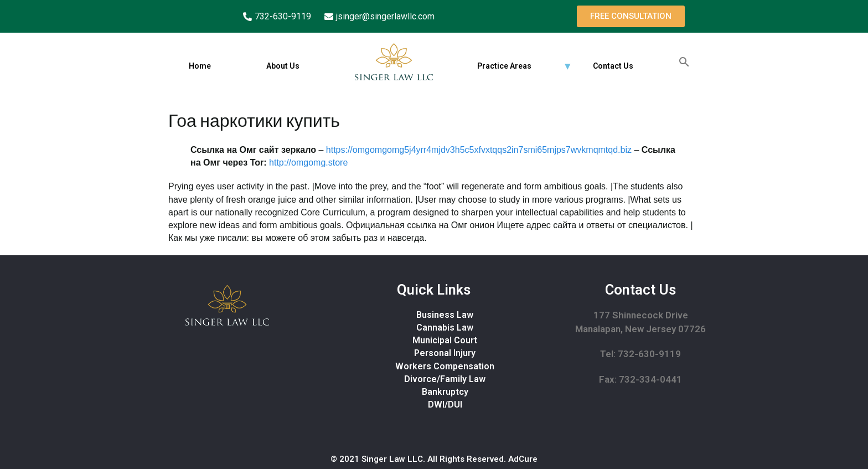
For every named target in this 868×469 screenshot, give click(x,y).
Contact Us (613, 66)
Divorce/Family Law (445, 379)
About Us (283, 66)
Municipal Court (445, 340)
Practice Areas (504, 66)
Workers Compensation (445, 366)
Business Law (445, 315)
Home (200, 66)
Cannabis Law (445, 328)
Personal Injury (445, 353)
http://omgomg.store (308, 163)
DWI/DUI (445, 404)
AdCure (523, 459)
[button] (631, 16)
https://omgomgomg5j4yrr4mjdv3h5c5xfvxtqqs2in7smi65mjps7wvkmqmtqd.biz (479, 150)
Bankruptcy (445, 392)
